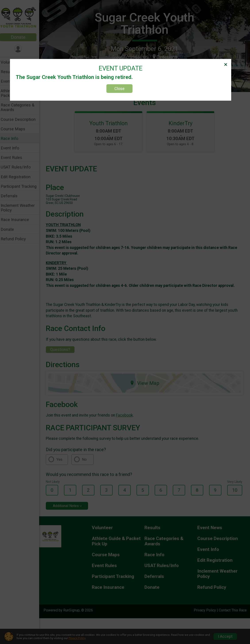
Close (119, 89)
